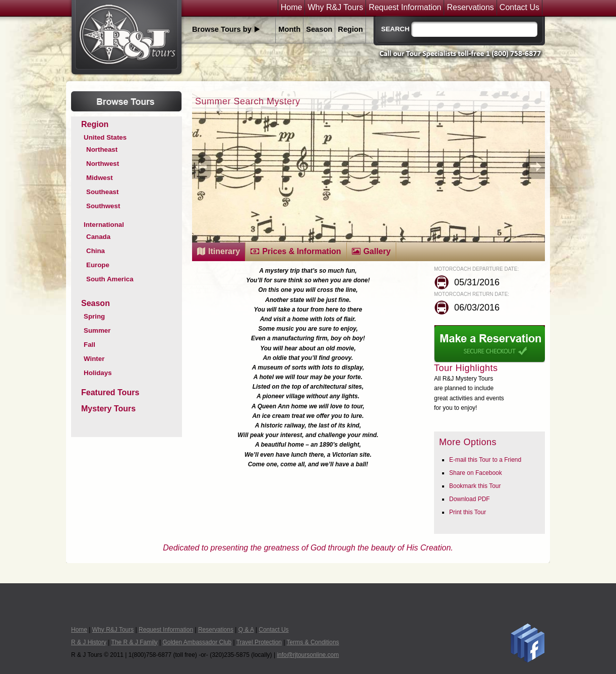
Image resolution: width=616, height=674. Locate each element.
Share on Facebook (476, 473)
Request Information (405, 8)
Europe (98, 265)
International (104, 225)
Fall (89, 345)
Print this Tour (468, 512)
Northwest (103, 164)
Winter (94, 359)
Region (350, 29)
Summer (97, 330)
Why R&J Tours (335, 8)
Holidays (98, 373)
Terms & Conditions (313, 642)
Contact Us (519, 8)
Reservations (470, 8)
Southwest (103, 206)
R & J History (89, 642)
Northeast (102, 149)
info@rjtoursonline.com (308, 655)
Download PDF (470, 499)
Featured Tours (110, 392)
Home (292, 8)
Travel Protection (259, 642)
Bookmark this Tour (475, 486)
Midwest (100, 178)
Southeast (102, 192)
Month (289, 29)
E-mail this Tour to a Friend (485, 460)
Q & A (246, 630)
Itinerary (224, 251)
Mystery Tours (108, 409)
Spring (94, 316)
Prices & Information (301, 251)
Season (319, 29)
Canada (98, 237)
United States (105, 137)
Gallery (377, 251)
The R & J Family (135, 642)
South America (110, 279)
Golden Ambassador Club (197, 642)
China (96, 251)
